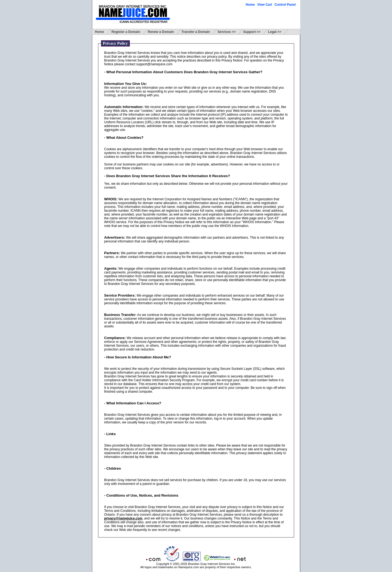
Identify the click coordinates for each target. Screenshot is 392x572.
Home (250, 5)
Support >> (252, 32)
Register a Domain (126, 32)
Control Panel (285, 5)
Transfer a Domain (196, 32)
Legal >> (275, 32)
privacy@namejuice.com (123, 518)
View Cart (265, 5)
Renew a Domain (161, 32)
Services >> (227, 32)
